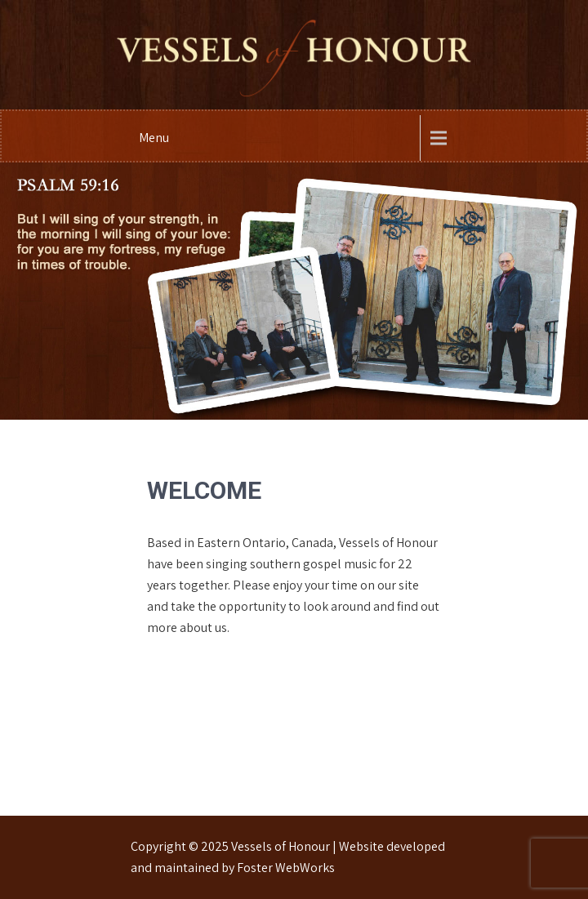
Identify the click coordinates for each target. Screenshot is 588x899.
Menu (154, 138)
